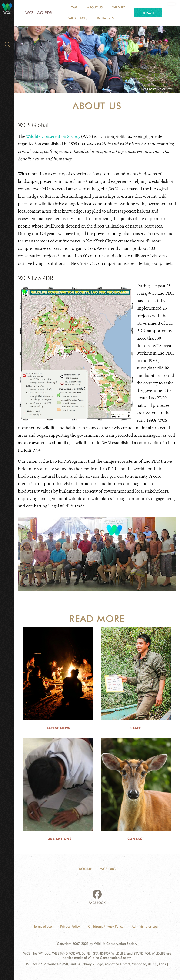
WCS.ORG (108, 869)
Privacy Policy (70, 926)
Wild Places (78, 18)
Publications (58, 839)
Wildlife (119, 7)
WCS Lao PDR (39, 13)
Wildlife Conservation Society (53, 136)
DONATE (85, 869)
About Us (95, 7)
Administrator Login (146, 926)
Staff (136, 728)
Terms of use (43, 926)
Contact (136, 839)
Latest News (58, 728)
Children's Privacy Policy (106, 926)
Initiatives (105, 18)
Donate (148, 13)
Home (73, 7)
